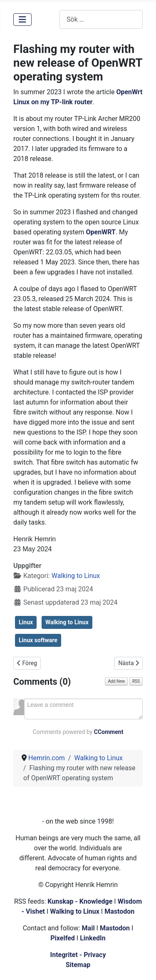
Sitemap (78, 965)
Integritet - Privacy (78, 955)
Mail (88, 928)
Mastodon (119, 911)
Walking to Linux (76, 576)
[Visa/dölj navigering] (22, 20)
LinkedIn (93, 938)
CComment (109, 732)
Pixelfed (63, 938)
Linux (26, 622)
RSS (136, 681)
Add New (116, 681)
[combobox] (101, 19)
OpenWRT (101, 232)
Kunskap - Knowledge (80, 901)
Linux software (38, 640)
